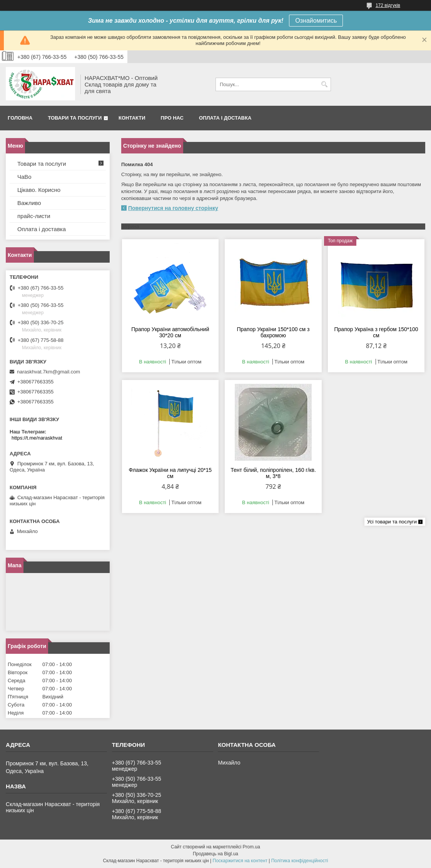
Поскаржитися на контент (240, 861)
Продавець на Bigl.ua (215, 854)
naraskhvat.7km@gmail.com (48, 372)
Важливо (29, 203)
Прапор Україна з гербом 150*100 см (376, 332)
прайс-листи (34, 216)
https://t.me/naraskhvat (37, 438)
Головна (20, 118)
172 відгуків (388, 5)
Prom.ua (251, 847)
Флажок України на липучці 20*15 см (170, 473)
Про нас (172, 118)
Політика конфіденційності (300, 861)
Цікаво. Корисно (39, 190)
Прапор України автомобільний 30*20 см (170, 332)
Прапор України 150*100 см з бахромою (273, 332)
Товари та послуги (75, 118)
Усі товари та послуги (392, 522)
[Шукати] (324, 84)
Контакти (132, 118)
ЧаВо (24, 177)
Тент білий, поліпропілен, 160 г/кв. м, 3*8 (273, 473)
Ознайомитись (316, 21)
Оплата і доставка (225, 118)
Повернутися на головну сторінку (173, 208)
